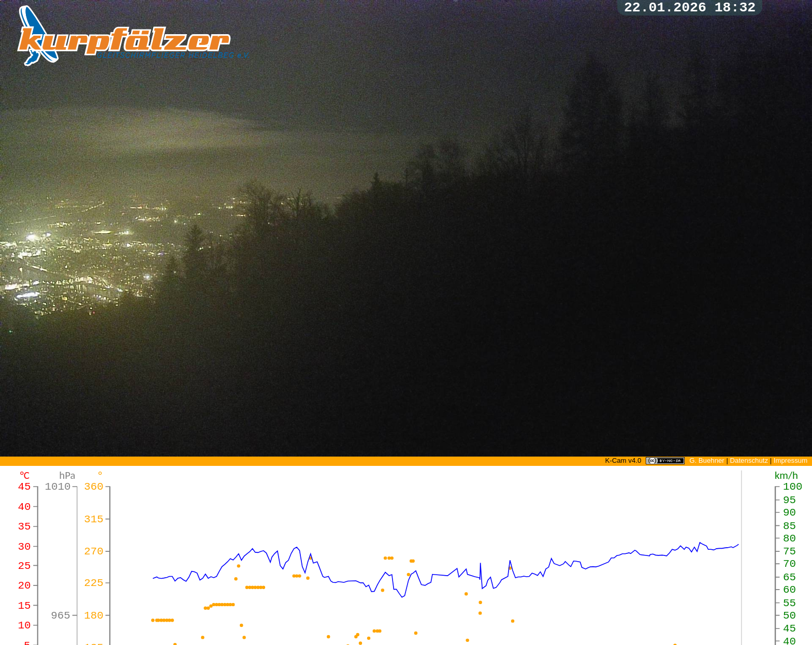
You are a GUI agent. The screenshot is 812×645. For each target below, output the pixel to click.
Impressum (791, 460)
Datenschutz (749, 460)
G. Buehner (707, 460)
